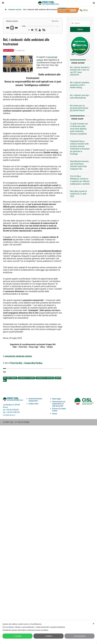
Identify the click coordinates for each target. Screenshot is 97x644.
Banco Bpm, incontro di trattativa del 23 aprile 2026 (78, 194)
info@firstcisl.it (9, 413)
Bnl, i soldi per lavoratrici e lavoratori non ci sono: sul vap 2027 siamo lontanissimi (80, 71)
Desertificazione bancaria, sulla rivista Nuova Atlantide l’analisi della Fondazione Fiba (79, 165)
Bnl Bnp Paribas (10, 376)
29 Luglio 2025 (18, 50)
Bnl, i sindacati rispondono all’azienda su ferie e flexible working (80, 85)
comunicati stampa (26, 376)
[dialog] (48, 632)
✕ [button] (94, 624)
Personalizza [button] (80, 636)
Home (55, 412)
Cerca (80, 29)
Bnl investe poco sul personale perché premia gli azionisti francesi (79, 108)
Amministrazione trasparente (35, 398)
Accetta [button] (18, 636)
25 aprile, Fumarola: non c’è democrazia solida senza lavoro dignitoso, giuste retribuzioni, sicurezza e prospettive (79, 129)
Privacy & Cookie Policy (59, 408)
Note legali (57, 397)
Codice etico (34, 402)
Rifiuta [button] (49, 636)
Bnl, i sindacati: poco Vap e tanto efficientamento (80, 96)
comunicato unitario (45, 376)
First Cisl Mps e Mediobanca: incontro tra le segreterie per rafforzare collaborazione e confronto (80, 180)
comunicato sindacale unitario (18, 355)
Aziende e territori (15, 10)
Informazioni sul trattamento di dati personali (59, 402)
